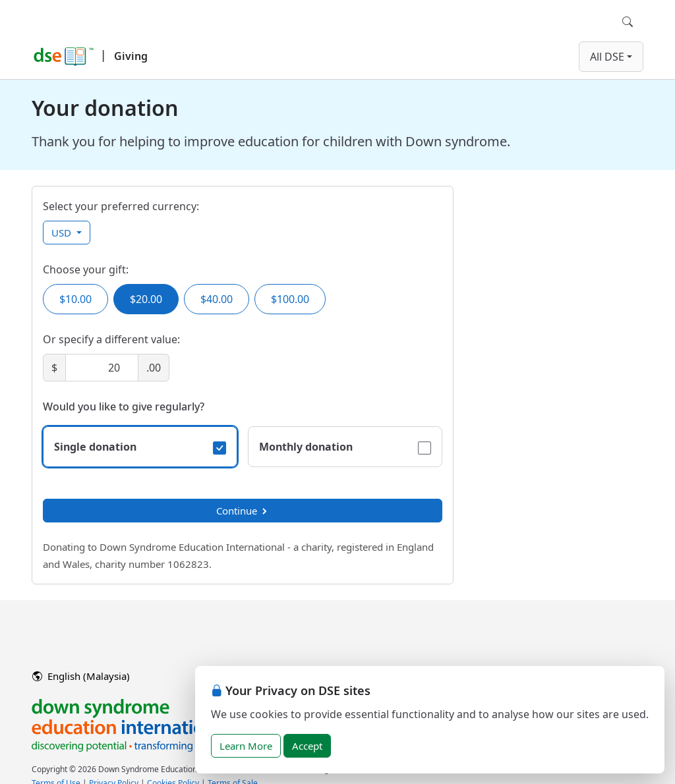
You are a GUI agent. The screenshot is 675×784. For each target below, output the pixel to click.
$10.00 (75, 299)
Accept (307, 746)
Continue (243, 511)
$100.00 (290, 299)
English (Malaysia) (81, 676)
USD (63, 233)
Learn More (246, 746)
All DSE (607, 57)
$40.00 (217, 299)
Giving (131, 56)
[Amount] (102, 368)
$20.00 (146, 299)
